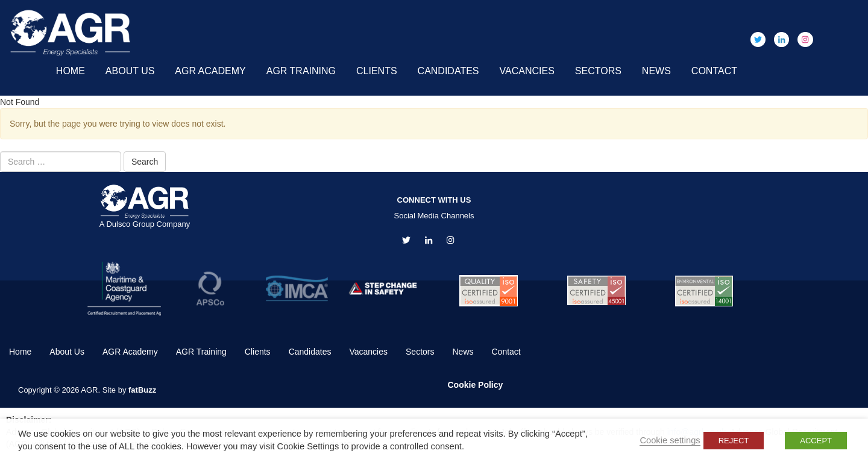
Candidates (448, 71)
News (656, 71)
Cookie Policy (476, 385)
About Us (130, 71)
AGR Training (301, 71)
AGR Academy (210, 71)
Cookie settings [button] (670, 440)
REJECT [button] (734, 441)
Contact (714, 71)
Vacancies (527, 71)
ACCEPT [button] (816, 441)
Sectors (598, 71)
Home (71, 71)
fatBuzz (142, 390)
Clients (377, 71)
